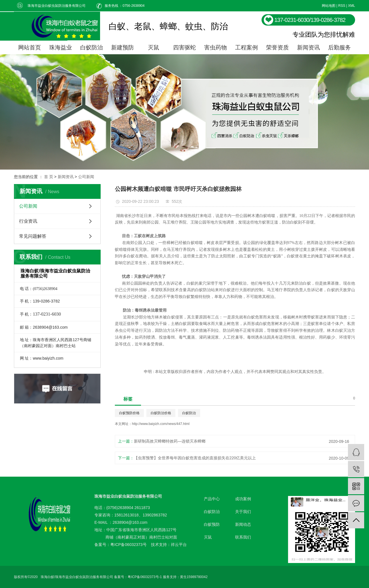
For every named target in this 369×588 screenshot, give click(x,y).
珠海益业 (61, 47)
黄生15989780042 (194, 577)
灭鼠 (154, 47)
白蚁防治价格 (161, 413)
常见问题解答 (33, 236)
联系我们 (243, 537)
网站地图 (329, 6)
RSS (342, 6)
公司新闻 (86, 177)
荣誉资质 (277, 47)
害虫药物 (215, 47)
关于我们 (243, 512)
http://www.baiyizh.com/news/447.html (161, 424)
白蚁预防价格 (129, 413)
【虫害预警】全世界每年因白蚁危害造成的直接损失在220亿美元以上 (195, 458)
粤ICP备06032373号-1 (145, 577)
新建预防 (123, 47)
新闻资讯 (308, 47)
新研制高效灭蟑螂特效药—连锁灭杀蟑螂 (170, 441)
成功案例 (243, 499)
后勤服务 (339, 47)
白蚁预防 (212, 524)
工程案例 (246, 47)
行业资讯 (28, 221)
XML (352, 6)
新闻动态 (243, 524)
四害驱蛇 (184, 47)
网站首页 (30, 47)
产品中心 (212, 499)
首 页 (49, 177)
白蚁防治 (92, 47)
